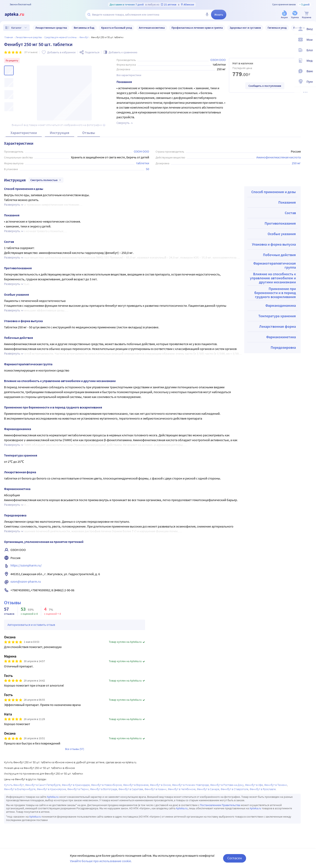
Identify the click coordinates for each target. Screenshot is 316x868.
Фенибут (84, 37)
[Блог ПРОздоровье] (310, 51)
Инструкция (60, 133)
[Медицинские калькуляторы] (310, 61)
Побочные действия (279, 255)
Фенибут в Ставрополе (234, 789)
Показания (287, 202)
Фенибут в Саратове (131, 789)
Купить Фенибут (14, 785)
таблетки (143, 163)
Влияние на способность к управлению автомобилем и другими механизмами (273, 278)
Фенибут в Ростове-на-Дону (227, 785)
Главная (9, 37)
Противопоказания (280, 223)
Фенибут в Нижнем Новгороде (190, 785)
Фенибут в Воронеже (136, 785)
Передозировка (283, 347)
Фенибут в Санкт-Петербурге (43, 785)
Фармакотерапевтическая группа (275, 265)
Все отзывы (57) (75, 749)
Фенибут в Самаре (208, 789)
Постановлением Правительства (220, 805)
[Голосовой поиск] (207, 15)
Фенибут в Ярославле (263, 789)
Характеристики (24, 133)
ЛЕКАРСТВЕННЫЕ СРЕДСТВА (29, 37)
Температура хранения (277, 316)
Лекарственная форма (278, 326)
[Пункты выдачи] (310, 82)
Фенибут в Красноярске (51, 789)
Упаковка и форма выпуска (274, 244)
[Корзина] (307, 15)
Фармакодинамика (281, 305)
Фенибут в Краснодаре (76, 785)
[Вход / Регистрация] (310, 30)
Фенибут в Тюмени (276, 785)
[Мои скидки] (310, 40)
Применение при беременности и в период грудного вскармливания (275, 293)
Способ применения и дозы (274, 192)
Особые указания (282, 234)
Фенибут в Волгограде (104, 789)
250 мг (296, 163)
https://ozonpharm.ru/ (26, 565)
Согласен (235, 858)
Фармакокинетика (281, 337)
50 (148, 169)
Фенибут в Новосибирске (106, 785)
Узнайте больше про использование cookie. (101, 861)
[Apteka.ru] (18, 15)
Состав (290, 213)
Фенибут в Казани (155, 789)
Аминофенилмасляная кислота (279, 157)
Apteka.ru (53, 797)
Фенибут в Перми (78, 789)
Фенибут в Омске (160, 785)
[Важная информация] (310, 72)
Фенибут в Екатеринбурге (20, 789)
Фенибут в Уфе (254, 785)
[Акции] (284, 15)
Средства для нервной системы (61, 37)
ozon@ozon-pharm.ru (26, 581)
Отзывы (89, 133)
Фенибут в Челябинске (182, 789)
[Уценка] (295, 15)
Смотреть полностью (46, 180)
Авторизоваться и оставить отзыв (31, 625)
